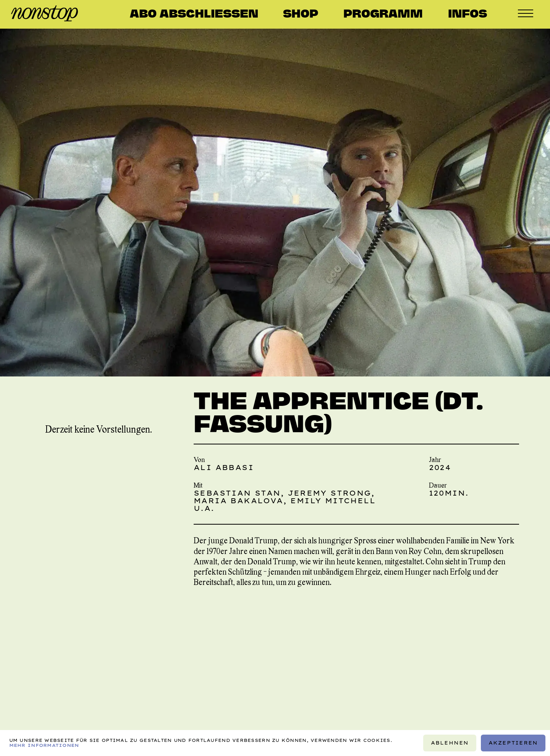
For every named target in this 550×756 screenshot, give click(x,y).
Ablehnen (450, 743)
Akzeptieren (513, 743)
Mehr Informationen (44, 745)
